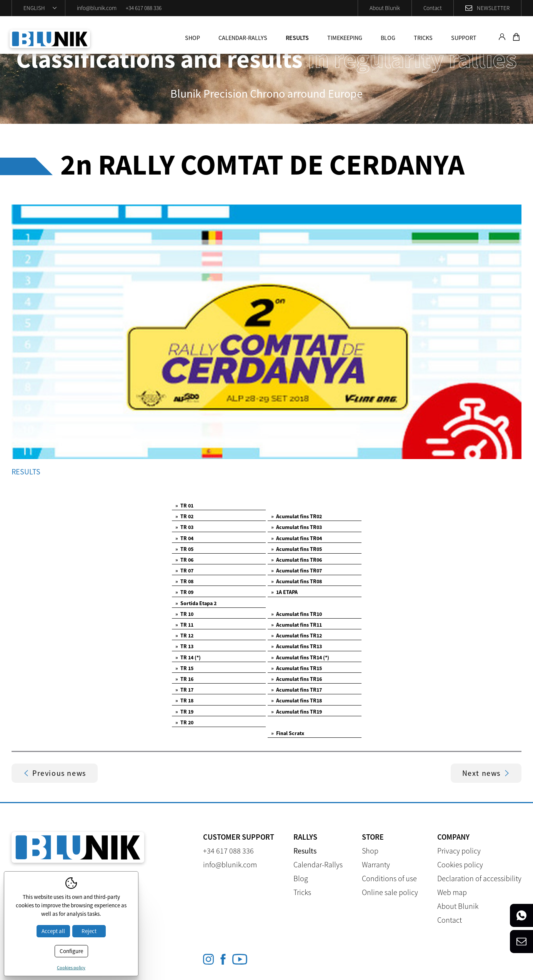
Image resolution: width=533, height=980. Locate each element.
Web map (452, 892)
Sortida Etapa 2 (196, 603)
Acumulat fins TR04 (296, 538)
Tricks (423, 38)
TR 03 (184, 527)
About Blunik (385, 8)
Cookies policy (460, 864)
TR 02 (184, 516)
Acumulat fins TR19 (296, 712)
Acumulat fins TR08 (296, 581)
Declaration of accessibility (479, 878)
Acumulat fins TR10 (296, 614)
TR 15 (184, 668)
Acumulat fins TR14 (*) (300, 657)
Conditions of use (389, 878)
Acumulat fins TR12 (296, 636)
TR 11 (184, 625)
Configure (71, 951)
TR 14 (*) (188, 657)
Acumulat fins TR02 (296, 516)
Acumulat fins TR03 (296, 527)
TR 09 (184, 592)
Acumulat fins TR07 (296, 571)
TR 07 (184, 571)
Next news (486, 773)
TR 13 (184, 646)
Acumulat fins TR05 (296, 549)
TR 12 (184, 636)
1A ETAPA (284, 592)
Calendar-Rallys (243, 38)
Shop (192, 38)
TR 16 (184, 679)
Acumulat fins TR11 (296, 625)
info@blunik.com (97, 8)
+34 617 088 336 (144, 8)
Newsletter (493, 8)
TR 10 (184, 614)
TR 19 (184, 712)
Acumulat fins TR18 (296, 700)
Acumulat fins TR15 (296, 668)
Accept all (53, 931)
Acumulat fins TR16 (296, 679)
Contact (433, 8)
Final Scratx (288, 733)
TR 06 (184, 560)
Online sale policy (390, 892)
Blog (388, 38)
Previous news (55, 773)
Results (297, 38)
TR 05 (184, 549)
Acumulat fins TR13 (296, 646)
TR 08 (184, 581)
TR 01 (184, 506)
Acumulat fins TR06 (296, 560)
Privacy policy (459, 851)
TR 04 (184, 538)
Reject (89, 931)
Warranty (376, 864)
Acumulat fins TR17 (296, 690)
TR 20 (184, 722)
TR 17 (184, 690)
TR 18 (184, 700)
